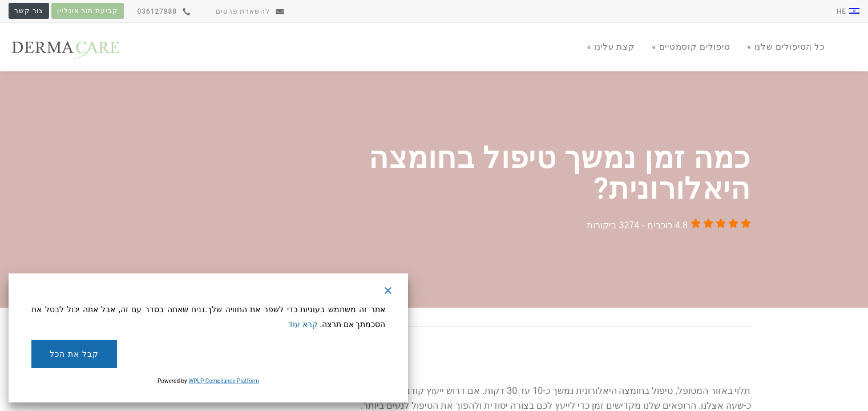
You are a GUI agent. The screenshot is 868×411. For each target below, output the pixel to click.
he (848, 11)
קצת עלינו (613, 47)
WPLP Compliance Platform (224, 381)
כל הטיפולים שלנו (788, 47)
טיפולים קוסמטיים (693, 47)
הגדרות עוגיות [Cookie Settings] (249, 354)
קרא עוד (303, 324)
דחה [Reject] (342, 354)
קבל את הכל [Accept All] (74, 354)
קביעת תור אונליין (87, 11)
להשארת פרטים (250, 11)
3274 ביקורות (613, 225)
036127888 (164, 11)
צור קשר (29, 11)
